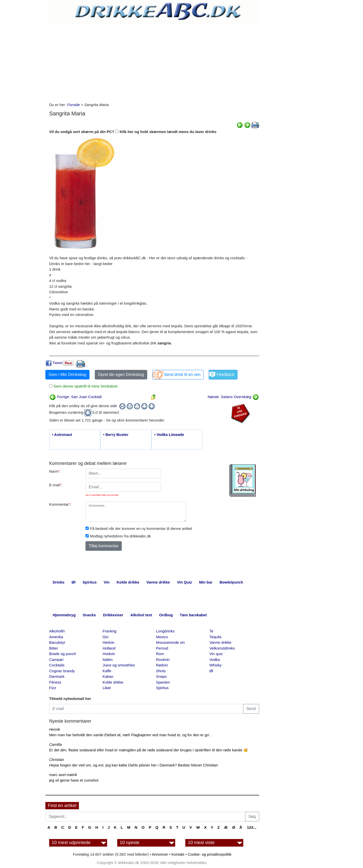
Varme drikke (220, 642)
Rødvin (162, 665)
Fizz (53, 688)
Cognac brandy (62, 671)
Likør (107, 688)
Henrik (55, 729)
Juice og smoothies (119, 665)
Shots (161, 671)
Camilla (55, 744)
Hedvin (109, 642)
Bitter (54, 648)
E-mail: (56, 485)
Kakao (108, 676)
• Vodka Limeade (169, 435)
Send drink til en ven (182, 375)
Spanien (163, 682)
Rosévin (163, 660)
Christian (57, 760)
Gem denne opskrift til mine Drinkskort (85, 386)
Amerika (56, 637)
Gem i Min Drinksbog (67, 375)
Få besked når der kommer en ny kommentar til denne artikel (141, 528)
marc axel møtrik (63, 775)
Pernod (162, 648)
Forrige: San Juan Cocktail (75, 397)
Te (211, 631)
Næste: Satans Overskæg (233, 397)
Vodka (215, 660)
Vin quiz (216, 654)
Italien (108, 660)
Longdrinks (165, 631)
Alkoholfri (57, 631)
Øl (211, 671)
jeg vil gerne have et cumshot (74, 780)
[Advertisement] (154, 62)
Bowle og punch (63, 654)
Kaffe (107, 671)
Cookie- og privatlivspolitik (210, 854)
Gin (105, 637)
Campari (56, 660)
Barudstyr (57, 642)
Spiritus (162, 688)
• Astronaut (62, 435)
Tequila (216, 637)
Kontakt (178, 854)
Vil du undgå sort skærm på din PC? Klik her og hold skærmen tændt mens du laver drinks (133, 132)
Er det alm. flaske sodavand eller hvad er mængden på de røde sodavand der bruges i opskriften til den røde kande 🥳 (149, 750)
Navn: (55, 471)
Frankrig (110, 631)
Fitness (55, 682)
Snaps (161, 676)
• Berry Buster (116, 435)
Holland (109, 648)
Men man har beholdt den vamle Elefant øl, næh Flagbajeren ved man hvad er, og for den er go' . (130, 735)
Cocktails (57, 665)
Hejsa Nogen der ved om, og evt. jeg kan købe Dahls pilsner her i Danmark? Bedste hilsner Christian (134, 765)
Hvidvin (109, 654)
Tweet (57, 363)
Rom (160, 654)
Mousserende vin (170, 642)
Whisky (216, 665)
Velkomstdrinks (222, 648)
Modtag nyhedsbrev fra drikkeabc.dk (120, 536)
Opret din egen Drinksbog (121, 375)
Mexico (162, 637)
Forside (74, 105)
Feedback (225, 375)
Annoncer (160, 854)
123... (252, 827)
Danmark (57, 676)
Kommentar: (60, 504)
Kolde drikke (113, 682)
